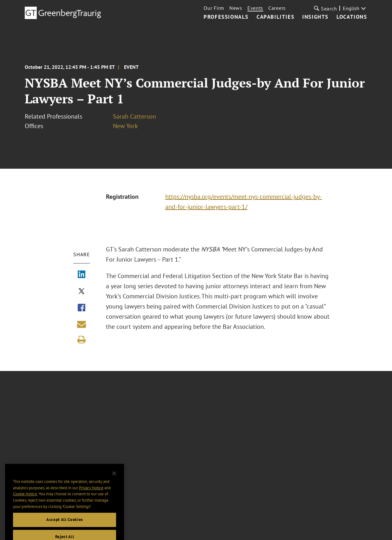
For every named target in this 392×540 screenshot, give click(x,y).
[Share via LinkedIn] (82, 275)
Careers (277, 8)
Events (255, 8)
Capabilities (275, 17)
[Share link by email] (82, 324)
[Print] (82, 340)
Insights (315, 17)
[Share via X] (82, 292)
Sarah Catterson (134, 116)
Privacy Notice (91, 494)
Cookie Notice (25, 500)
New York (125, 126)
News (236, 8)
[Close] (114, 479)
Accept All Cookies (65, 526)
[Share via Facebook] (82, 308)
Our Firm (214, 8)
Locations (352, 17)
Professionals (226, 17)
